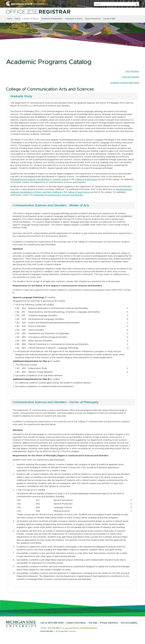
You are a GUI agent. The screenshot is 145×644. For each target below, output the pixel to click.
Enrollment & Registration (52, 19)
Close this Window (130, 77)
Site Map (93, 623)
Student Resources (93, 19)
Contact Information (76, 623)
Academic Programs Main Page (125, 83)
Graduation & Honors (74, 19)
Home (10, 19)
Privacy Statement (109, 623)
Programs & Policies (31, 19)
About (17, 19)
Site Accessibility (129, 623)
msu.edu (68, 628)
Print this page (132, 71)
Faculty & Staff (109, 19)
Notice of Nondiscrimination (85, 628)
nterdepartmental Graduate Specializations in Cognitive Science (40, 180)
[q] (116, 4)
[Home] (38, 12)
